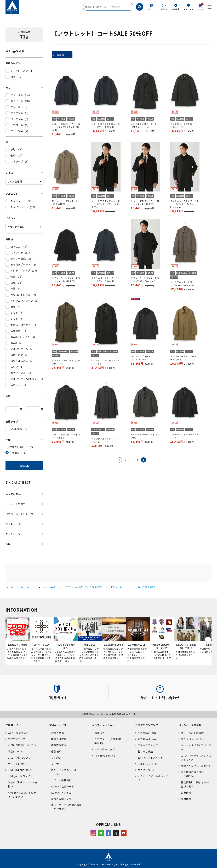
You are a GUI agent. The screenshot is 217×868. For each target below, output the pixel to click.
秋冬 (13, 77)
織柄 (13, 155)
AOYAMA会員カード (63, 786)
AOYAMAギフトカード (64, 793)
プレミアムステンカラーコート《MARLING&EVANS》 (184, 284)
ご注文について (17, 739)
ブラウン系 (17, 113)
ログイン (152, 9)
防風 (13, 283)
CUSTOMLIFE (146, 764)
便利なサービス (58, 725)
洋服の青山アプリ (61, 799)
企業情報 (186, 793)
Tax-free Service (105, 756)
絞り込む (24, 466)
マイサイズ (58, 764)
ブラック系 (17, 95)
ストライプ (17, 161)
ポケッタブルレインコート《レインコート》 (104, 440)
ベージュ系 (17, 119)
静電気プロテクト (21, 325)
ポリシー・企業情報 (190, 725)
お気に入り (189, 9)
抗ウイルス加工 (19, 361)
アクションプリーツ (22, 301)
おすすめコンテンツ (147, 725)
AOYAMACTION (147, 733)
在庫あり (15, 453)
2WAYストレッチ (20, 337)
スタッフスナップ (148, 745)
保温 (13, 277)
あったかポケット (21, 264)
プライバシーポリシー (194, 739)
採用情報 (186, 799)
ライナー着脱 (18, 258)
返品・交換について (19, 758)
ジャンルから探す (18, 482)
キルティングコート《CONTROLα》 (141, 358)
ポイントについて (18, 764)
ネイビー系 (17, 101)
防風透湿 (16, 331)
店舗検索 (176, 9)
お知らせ (99, 733)
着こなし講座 (145, 751)
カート (200, 7)
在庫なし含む (17, 447)
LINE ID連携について (20, 770)
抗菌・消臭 (17, 355)
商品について (16, 751)
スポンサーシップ (105, 749)
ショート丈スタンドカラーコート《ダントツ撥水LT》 (106, 125)
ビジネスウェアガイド (150, 758)
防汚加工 (16, 385)
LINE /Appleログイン (20, 776)
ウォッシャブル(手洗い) (24, 379)
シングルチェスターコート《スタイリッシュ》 (144, 125)
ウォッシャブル (19, 349)
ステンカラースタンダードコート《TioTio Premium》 (145, 280)
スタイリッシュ (19, 207)
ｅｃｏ (14, 313)
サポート (164, 9)
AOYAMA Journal (148, 739)
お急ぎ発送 (58, 733)
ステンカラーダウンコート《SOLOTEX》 (183, 125)
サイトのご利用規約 (192, 733)
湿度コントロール (21, 295)
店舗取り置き (59, 745)
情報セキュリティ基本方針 (196, 766)
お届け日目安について (21, 745)
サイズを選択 (15, 181)
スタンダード (18, 201)
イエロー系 (17, 125)
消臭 (13, 307)
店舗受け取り (59, 739)
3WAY (14, 343)
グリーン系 (17, 131)
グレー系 (16, 107)
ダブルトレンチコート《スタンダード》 (66, 362)
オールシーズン (19, 71)
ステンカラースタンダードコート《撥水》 (184, 358)
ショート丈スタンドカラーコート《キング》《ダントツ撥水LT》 (66, 127)
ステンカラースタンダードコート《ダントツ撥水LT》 (66, 280)
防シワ (14, 367)
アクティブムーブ (20, 270)
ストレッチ (17, 252)
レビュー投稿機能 (61, 780)
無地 (13, 149)
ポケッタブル (18, 373)
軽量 (13, 289)
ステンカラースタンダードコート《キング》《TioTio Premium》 (184, 204)
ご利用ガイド (13, 725)
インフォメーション (103, 725)
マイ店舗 (56, 758)
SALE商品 (16, 429)
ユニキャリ (144, 770)
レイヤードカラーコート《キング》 (145, 436)
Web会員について (18, 733)
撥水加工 (16, 246)
